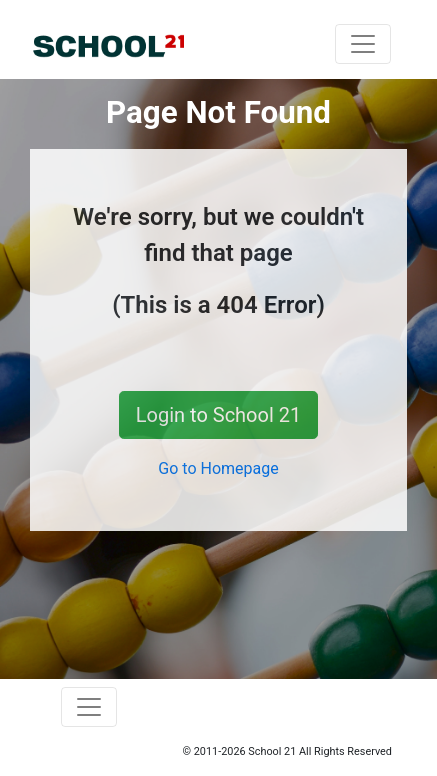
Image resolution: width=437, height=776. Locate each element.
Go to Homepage (218, 468)
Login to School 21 (218, 415)
